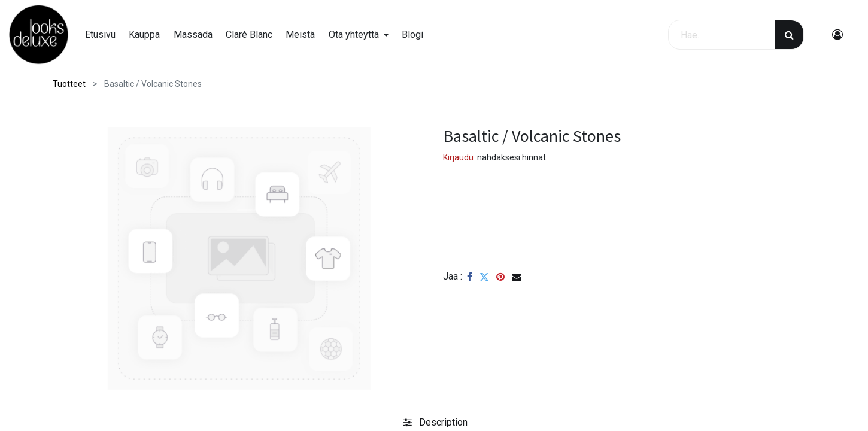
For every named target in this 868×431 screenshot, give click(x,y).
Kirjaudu (458, 157)
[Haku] (789, 35)
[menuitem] (100, 35)
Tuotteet (69, 84)
